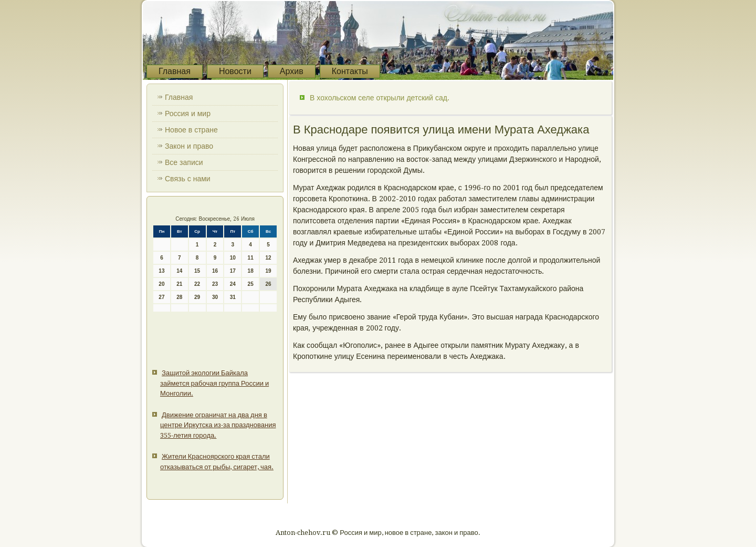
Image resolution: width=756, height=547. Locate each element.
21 (179, 284)
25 (251, 284)
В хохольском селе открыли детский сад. (380, 98)
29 (197, 297)
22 (197, 284)
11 (251, 258)
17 (233, 271)
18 (251, 271)
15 (197, 271)
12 (268, 258)
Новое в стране (191, 130)
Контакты (350, 71)
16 (215, 271)
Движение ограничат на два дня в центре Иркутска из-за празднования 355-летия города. (218, 425)
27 (161, 297)
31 (233, 297)
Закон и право (189, 146)
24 (233, 284)
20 (161, 284)
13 (161, 271)
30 (215, 297)
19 (268, 271)
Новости (235, 71)
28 (179, 297)
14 (179, 271)
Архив (292, 71)
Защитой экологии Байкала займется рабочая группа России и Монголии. (214, 383)
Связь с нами (188, 179)
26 (268, 284)
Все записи (184, 162)
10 (233, 258)
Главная (175, 71)
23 (215, 284)
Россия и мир (188, 113)
